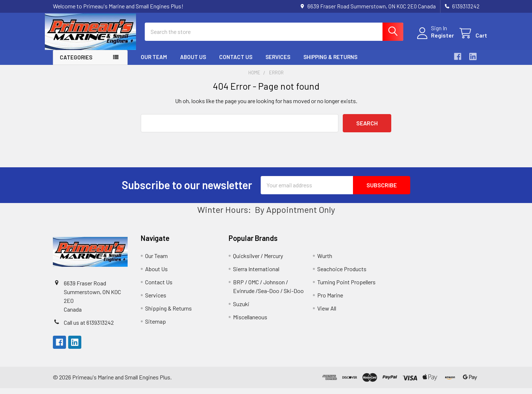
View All (327, 314)
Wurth (325, 262)
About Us (193, 63)
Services (278, 63)
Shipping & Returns (330, 63)
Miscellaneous (250, 323)
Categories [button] (76, 63)
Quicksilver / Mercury (258, 262)
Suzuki (241, 310)
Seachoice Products (342, 275)
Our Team (154, 63)
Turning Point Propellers (346, 288)
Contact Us (236, 63)
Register (435, 39)
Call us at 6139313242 (89, 328)
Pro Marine (330, 301)
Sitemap (156, 327)
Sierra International (256, 275)
